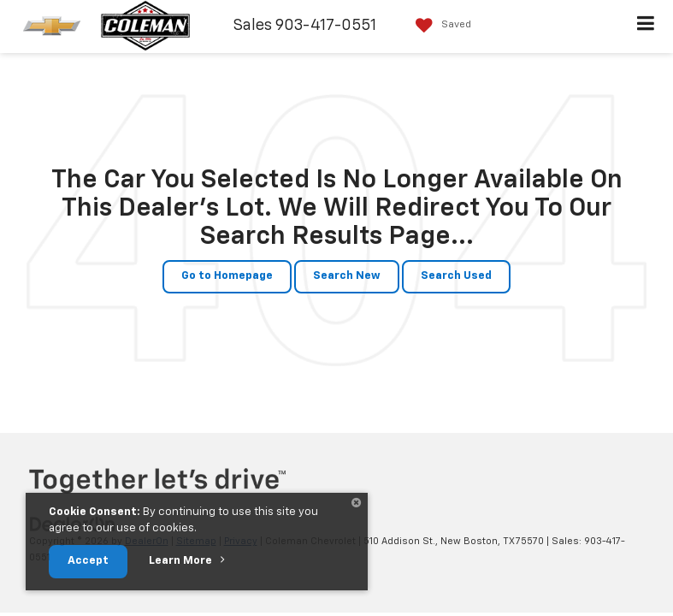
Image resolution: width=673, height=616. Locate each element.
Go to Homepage (227, 276)
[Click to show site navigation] (646, 27)
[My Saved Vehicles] (439, 25)
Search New (347, 276)
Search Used (456, 276)
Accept (88, 561)
